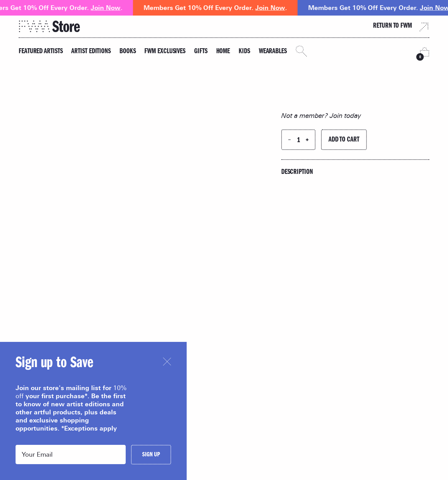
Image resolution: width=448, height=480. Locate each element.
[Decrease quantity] (289, 140)
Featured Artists (41, 52)
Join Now (109, 8)
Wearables (273, 52)
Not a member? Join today (321, 116)
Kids (244, 52)
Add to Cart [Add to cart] (344, 140)
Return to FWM (401, 26)
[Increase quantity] (307, 140)
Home (223, 52)
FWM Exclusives (165, 52)
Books (128, 52)
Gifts (201, 52)
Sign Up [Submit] (151, 455)
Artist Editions (91, 52)
